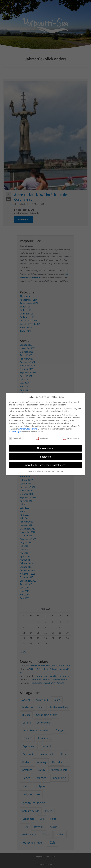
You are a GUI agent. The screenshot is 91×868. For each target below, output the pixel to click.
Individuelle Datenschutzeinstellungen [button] (45, 465)
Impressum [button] (59, 471)
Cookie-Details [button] (33, 471)
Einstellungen (15, 432)
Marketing (42, 438)
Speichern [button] (45, 457)
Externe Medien (72, 438)
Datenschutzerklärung (28, 429)
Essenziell (15, 438)
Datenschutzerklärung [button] (47, 471)
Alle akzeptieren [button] (45, 448)
